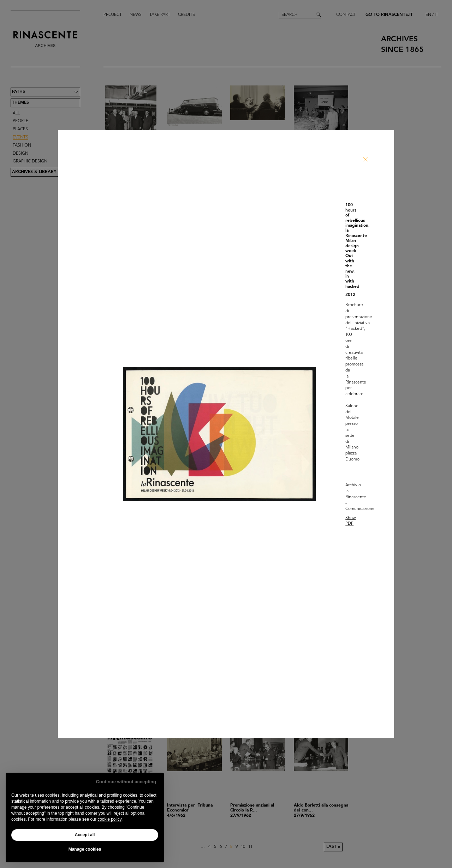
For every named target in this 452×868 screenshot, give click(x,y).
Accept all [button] (85, 835)
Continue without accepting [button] (126, 782)
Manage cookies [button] (85, 849)
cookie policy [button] (109, 819)
